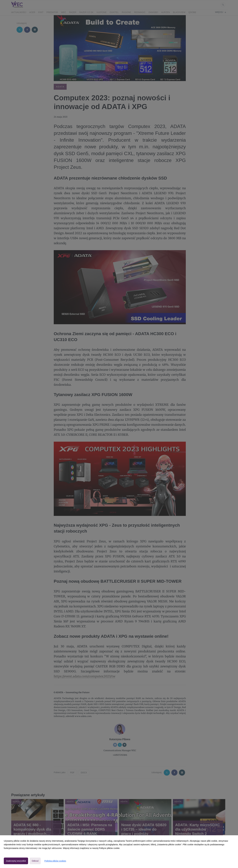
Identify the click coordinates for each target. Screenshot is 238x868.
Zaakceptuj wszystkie (16, 861)
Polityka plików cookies (55, 861)
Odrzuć (35, 861)
